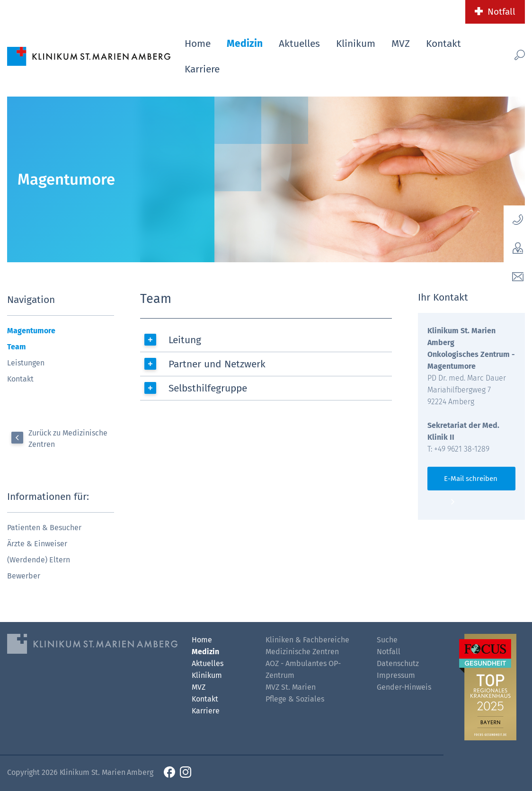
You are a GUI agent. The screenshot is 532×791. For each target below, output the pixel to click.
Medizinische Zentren (302, 652)
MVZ (401, 44)
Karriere (202, 69)
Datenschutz (398, 663)
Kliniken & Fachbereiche (307, 640)
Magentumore (31, 331)
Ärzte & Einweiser (37, 544)
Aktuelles (299, 44)
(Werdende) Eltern (39, 560)
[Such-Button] (510, 55)
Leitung (185, 340)
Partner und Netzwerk (217, 364)
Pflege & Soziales (295, 699)
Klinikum (356, 44)
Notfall (501, 12)
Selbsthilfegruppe (208, 388)
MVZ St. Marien (291, 687)
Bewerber (24, 576)
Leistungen (26, 363)
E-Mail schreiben (471, 479)
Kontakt (443, 44)
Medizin (245, 44)
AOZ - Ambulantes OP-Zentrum (303, 669)
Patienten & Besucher (44, 528)
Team (17, 347)
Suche (387, 640)
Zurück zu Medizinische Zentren (68, 439)
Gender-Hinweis (404, 687)
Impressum (396, 675)
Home (198, 44)
